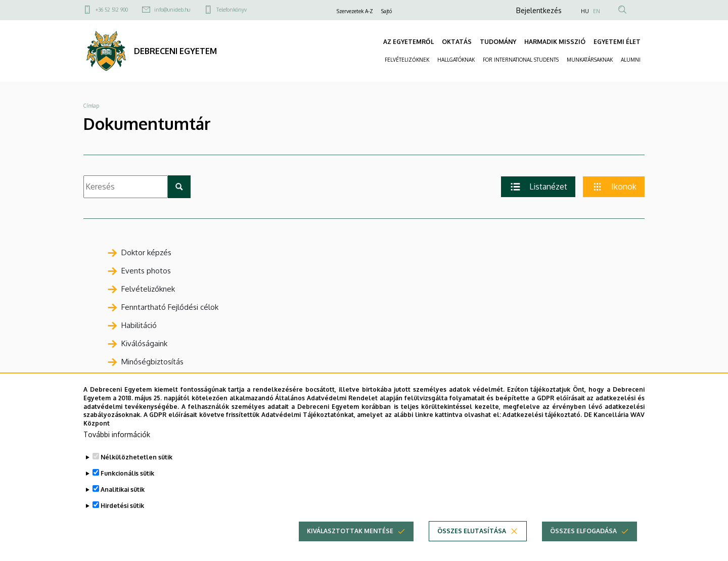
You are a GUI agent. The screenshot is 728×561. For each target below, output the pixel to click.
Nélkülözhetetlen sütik (136, 467)
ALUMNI (631, 60)
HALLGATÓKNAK (456, 60)
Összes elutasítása (472, 541)
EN (597, 11)
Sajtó (386, 11)
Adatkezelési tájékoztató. (542, 425)
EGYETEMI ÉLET (617, 42)
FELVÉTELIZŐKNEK (407, 60)
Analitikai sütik (123, 499)
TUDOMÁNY (498, 42)
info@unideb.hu (172, 10)
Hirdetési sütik (122, 515)
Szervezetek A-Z (355, 11)
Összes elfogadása (583, 541)
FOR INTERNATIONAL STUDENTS (521, 60)
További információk (117, 444)
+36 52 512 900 (112, 10)
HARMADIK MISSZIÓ (555, 42)
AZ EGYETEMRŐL (408, 42)
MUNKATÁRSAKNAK (590, 60)
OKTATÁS (457, 42)
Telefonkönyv (232, 10)
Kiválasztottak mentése (350, 541)
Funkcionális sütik (127, 483)
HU (585, 11)
